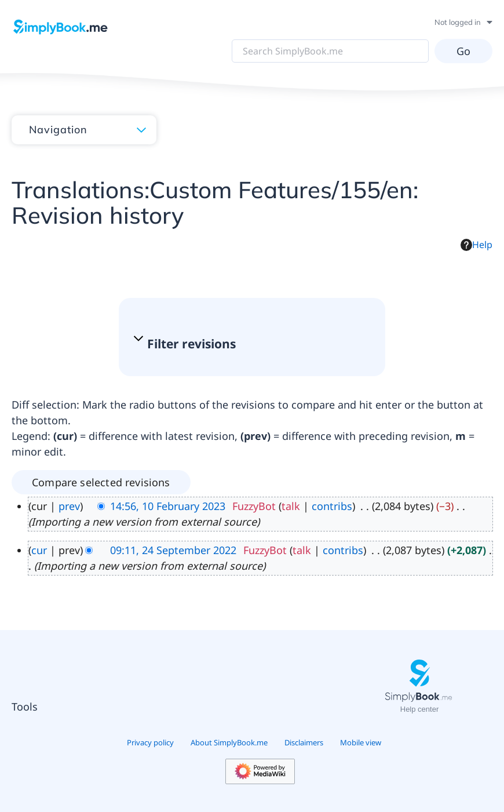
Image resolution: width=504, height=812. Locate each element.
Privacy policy (150, 742)
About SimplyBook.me (229, 742)
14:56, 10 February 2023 (168, 506)
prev (69, 506)
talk (291, 506)
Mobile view (361, 742)
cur (39, 550)
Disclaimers (304, 742)
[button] (246, 344)
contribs (332, 506)
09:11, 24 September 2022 (173, 550)
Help (476, 245)
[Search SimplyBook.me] (330, 51)
